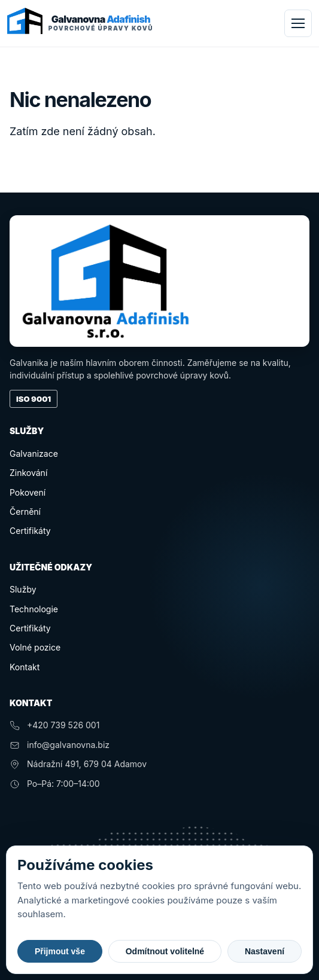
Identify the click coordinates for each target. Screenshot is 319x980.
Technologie (34, 609)
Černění (25, 512)
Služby (23, 589)
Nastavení (265, 951)
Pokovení (28, 492)
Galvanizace (34, 454)
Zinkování (28, 473)
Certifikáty (30, 531)
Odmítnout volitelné (165, 951)
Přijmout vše (60, 951)
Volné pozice (35, 647)
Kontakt (25, 667)
